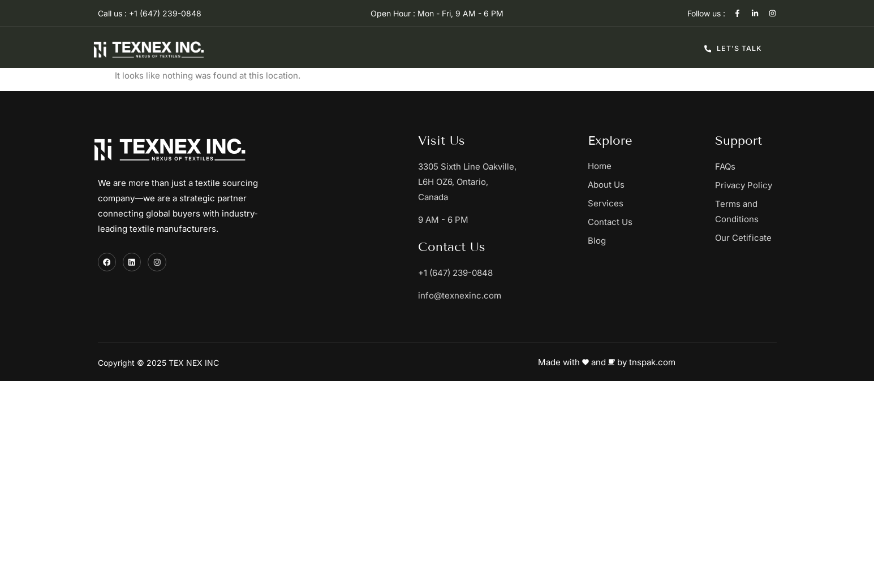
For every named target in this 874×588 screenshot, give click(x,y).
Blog (597, 241)
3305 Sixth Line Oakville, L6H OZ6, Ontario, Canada (467, 182)
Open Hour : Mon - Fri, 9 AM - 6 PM (437, 13)
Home (600, 166)
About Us (606, 185)
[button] (652, 203)
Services (612, 204)
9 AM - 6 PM (443, 220)
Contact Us (610, 222)
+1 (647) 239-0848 (455, 273)
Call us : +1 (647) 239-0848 (150, 13)
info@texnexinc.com (460, 295)
